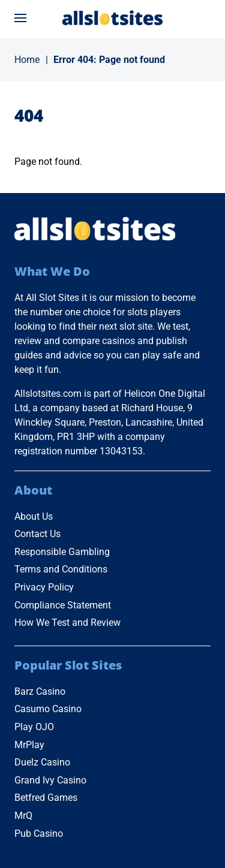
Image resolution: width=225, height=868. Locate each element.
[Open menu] (20, 18)
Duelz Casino (42, 762)
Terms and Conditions (61, 569)
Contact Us (37, 534)
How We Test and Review (67, 623)
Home (27, 60)
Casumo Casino (48, 709)
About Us (34, 516)
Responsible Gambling (62, 552)
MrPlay (29, 745)
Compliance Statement (63, 605)
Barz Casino (40, 691)
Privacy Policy (44, 587)
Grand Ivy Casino (50, 780)
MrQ (23, 816)
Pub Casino (39, 834)
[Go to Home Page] (113, 18)
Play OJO (34, 727)
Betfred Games (46, 798)
